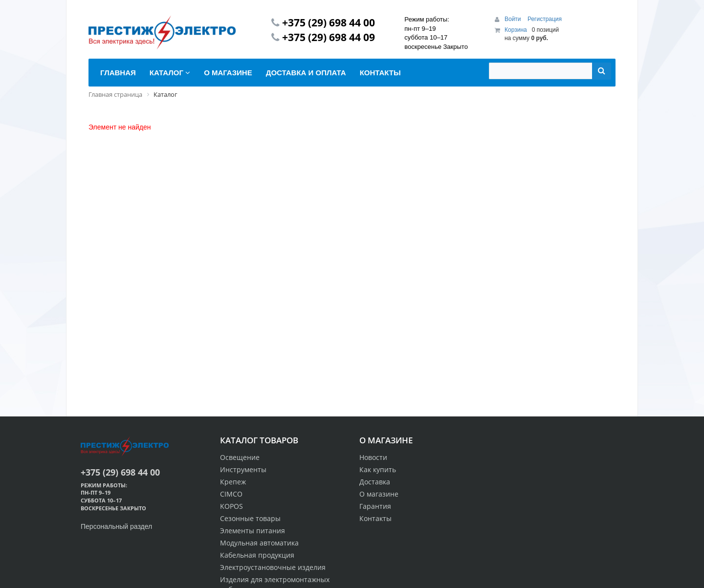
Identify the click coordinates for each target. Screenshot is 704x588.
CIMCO (231, 494)
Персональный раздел (116, 526)
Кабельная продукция (257, 555)
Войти (514, 19)
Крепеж (233, 482)
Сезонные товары (250, 518)
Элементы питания (253, 531)
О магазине (379, 494)
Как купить (378, 469)
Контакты (375, 518)
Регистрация (545, 19)
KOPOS (231, 506)
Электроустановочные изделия (273, 567)
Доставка (375, 482)
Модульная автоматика (259, 543)
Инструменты (243, 469)
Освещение (240, 457)
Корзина (516, 30)
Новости (373, 457)
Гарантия (375, 506)
